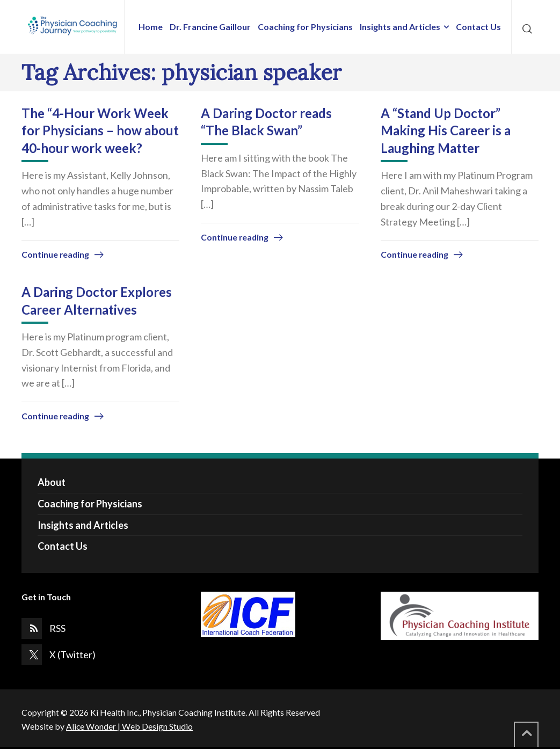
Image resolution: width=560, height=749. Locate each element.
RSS (57, 628)
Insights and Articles (83, 525)
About (52, 482)
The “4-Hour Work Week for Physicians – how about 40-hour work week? (100, 130)
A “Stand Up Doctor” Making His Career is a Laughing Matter (446, 130)
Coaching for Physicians (90, 504)
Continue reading (55, 254)
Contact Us (63, 546)
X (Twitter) (72, 655)
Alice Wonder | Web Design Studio (129, 726)
